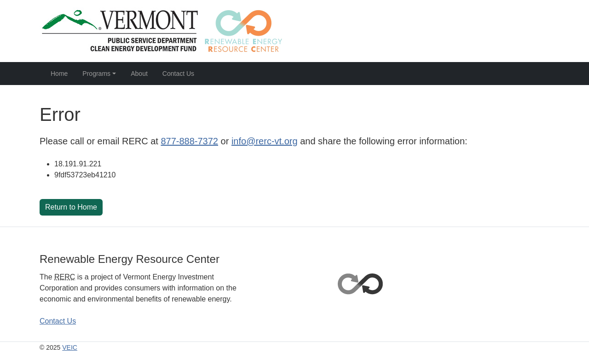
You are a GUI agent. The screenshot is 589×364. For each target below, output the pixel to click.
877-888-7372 (189, 141)
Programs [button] (96, 74)
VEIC (70, 347)
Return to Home (71, 207)
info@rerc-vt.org (265, 141)
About (139, 74)
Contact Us (178, 74)
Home (59, 74)
